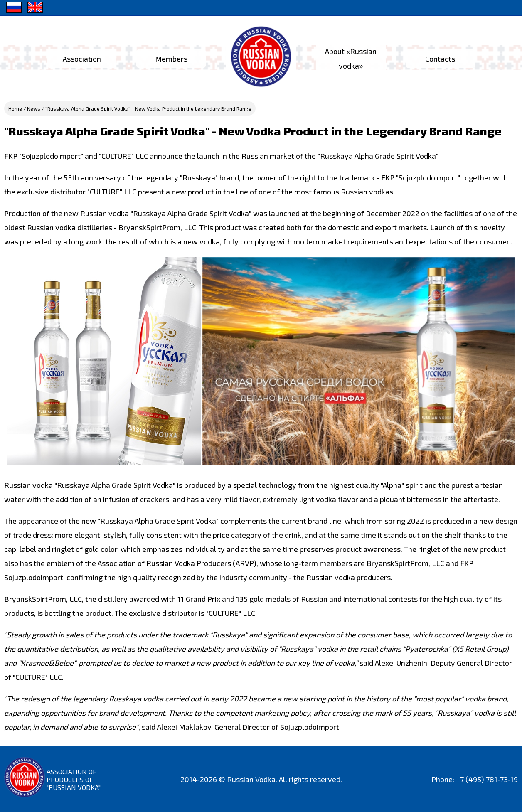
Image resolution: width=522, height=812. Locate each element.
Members (170, 59)
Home (15, 108)
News (34, 108)
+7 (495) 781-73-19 (487, 779)
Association (80, 59)
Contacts (442, 59)
